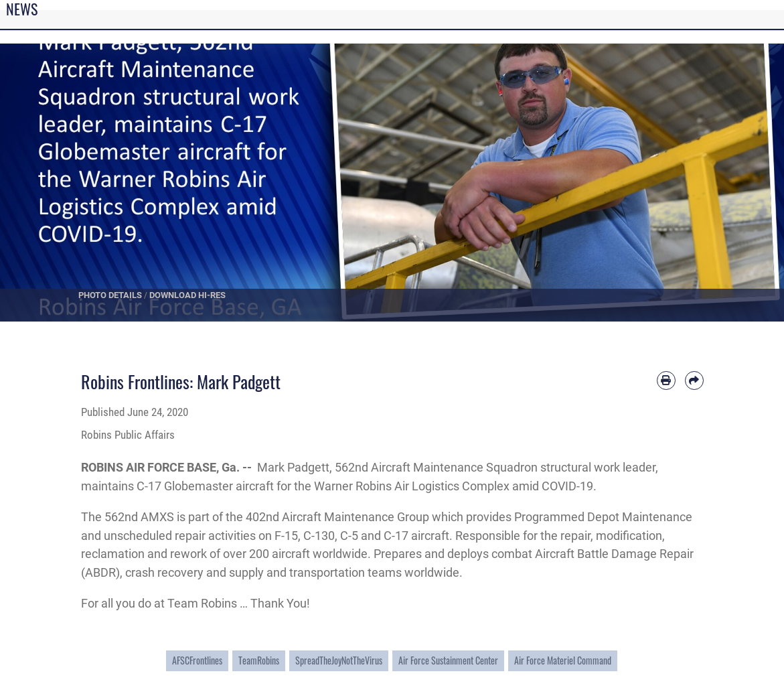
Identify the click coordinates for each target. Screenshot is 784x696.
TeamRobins (259, 660)
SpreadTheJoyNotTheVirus (339, 660)
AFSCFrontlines (197, 660)
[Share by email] (694, 380)
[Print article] (666, 380)
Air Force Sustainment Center (448, 660)
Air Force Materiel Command (563, 660)
